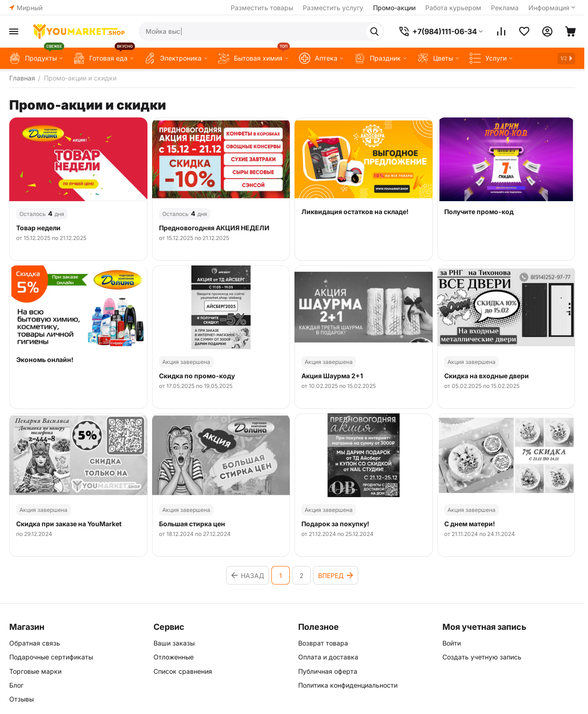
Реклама (505, 8)
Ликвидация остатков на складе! (355, 212)
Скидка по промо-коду (197, 376)
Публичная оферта (328, 671)
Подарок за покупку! (335, 524)
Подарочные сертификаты (51, 657)
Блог (16, 685)
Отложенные (174, 657)
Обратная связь (35, 643)
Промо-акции (394, 8)
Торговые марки (35, 671)
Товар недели (38, 228)
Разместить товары (262, 8)
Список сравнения (183, 671)
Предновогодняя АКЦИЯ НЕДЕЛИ (214, 228)
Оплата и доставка (328, 657)
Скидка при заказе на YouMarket (69, 524)
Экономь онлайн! (45, 360)
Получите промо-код (479, 212)
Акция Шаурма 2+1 (332, 376)
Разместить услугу (333, 8)
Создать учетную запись (482, 657)
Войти (452, 643)
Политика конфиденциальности (348, 685)
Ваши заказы (174, 643)
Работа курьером (453, 8)
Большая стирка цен (192, 524)
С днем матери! (470, 524)
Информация (549, 8)
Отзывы (21, 699)
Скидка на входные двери (487, 376)
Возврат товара (323, 643)
